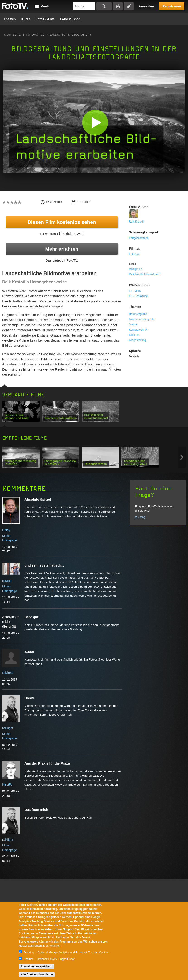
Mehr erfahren (62, 249)
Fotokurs (134, 254)
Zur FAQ (140, 517)
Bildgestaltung (137, 340)
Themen (10, 19)
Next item (182, 457)
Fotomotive (35, 35)
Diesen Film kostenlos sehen (62, 222)
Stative (133, 324)
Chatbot (28, 959)
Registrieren (172, 6)
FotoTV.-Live (45, 19)
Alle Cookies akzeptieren (37, 975)
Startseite (12, 35)
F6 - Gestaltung (138, 296)
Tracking (29, 953)
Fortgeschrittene (139, 238)
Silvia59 (8, 673)
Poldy (6, 530)
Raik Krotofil (136, 222)
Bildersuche (118, 6)
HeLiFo (7, 784)
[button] (95, 122)
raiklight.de (135, 269)
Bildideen (134, 335)
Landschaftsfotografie (69, 35)
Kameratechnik (138, 330)
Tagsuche (129, 6)
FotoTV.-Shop (70, 19)
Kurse (26, 19)
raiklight (8, 728)
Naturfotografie (138, 314)
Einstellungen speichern (37, 966)
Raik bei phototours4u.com (145, 274)
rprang (7, 581)
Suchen (104, 6)
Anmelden (146, 6)
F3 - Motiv (135, 291)
